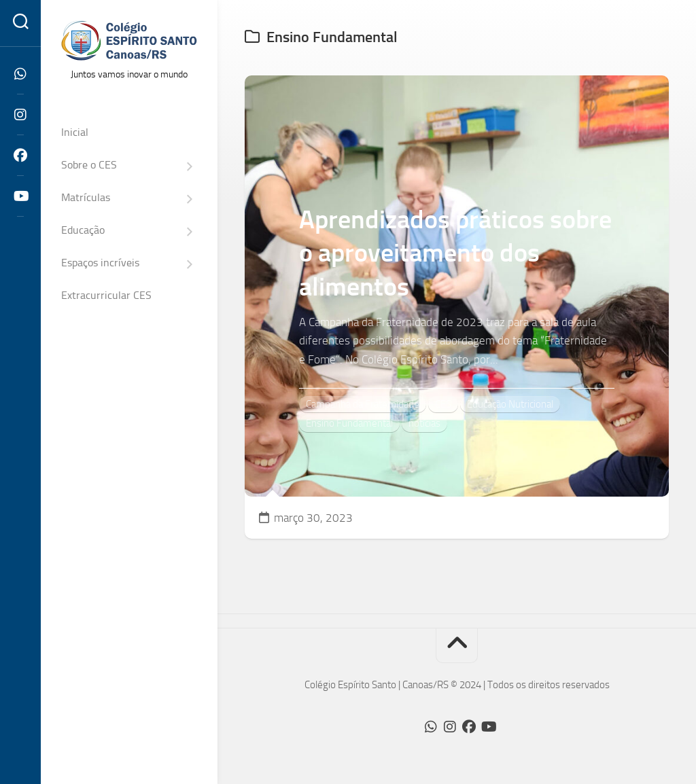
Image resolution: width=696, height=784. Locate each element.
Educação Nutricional (510, 404)
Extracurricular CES (106, 295)
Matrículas (86, 197)
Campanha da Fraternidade (363, 404)
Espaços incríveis (100, 263)
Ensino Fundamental (349, 423)
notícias (424, 423)
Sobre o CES (89, 165)
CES (443, 404)
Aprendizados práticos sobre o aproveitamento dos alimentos (455, 253)
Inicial (75, 132)
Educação (83, 230)
